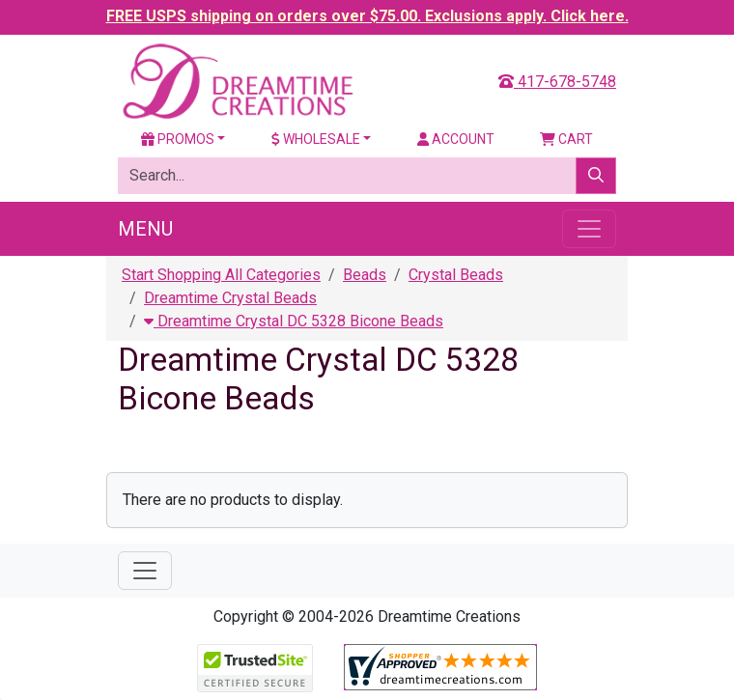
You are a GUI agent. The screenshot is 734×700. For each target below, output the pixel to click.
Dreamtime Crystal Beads (230, 298)
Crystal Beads (456, 275)
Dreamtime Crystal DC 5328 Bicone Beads (294, 321)
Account (456, 139)
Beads (365, 275)
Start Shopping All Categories (221, 275)
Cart (566, 139)
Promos (178, 139)
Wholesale (316, 139)
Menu (145, 229)
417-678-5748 (557, 82)
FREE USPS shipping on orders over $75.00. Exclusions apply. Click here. (367, 16)
